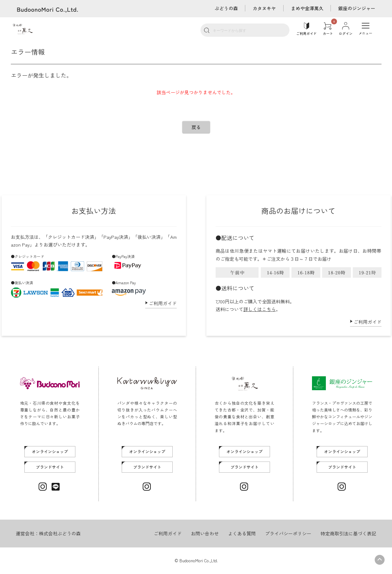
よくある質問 (242, 533)
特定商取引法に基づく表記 (348, 533)
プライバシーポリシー (288, 533)
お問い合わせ (205, 533)
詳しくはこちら (260, 309)
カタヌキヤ (264, 8)
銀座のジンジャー (357, 8)
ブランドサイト (50, 467)
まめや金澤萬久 (307, 8)
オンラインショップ (50, 452)
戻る (196, 127)
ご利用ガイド (163, 303)
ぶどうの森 (226, 8)
